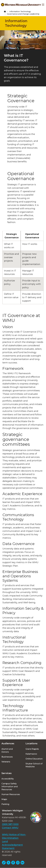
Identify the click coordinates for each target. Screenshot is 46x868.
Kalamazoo (31, 754)
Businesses (7, 757)
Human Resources (11, 794)
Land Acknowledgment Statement (12, 845)
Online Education (34, 759)
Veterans (6, 762)
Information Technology (20, 12)
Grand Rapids (32, 749)
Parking (5, 804)
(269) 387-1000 (10, 824)
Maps (4, 799)
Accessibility (8, 779)
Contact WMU (10, 828)
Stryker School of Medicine (34, 765)
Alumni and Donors (7, 750)
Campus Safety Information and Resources (10, 787)
